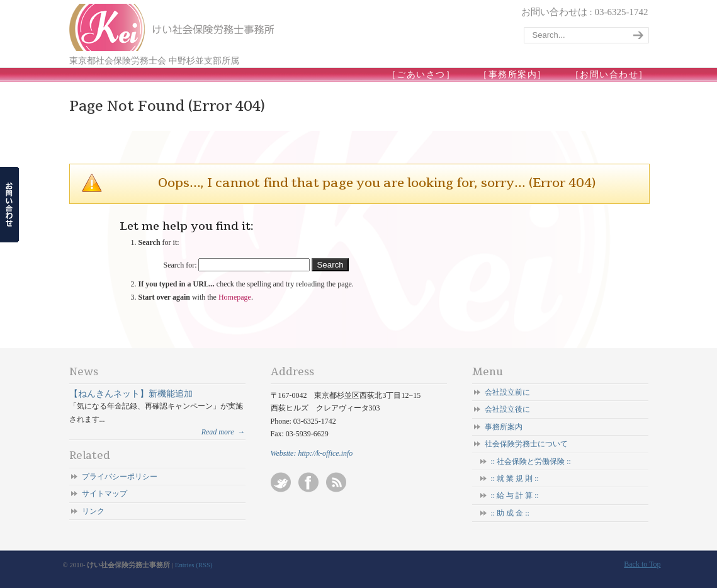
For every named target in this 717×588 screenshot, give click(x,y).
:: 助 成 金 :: (510, 513)
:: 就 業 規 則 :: (515, 478)
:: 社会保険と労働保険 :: (531, 461)
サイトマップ (104, 494)
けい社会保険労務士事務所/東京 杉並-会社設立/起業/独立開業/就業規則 (173, 27)
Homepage (235, 297)
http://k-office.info (325, 453)
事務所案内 (504, 427)
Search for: (180, 265)
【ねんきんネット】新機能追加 (131, 393)
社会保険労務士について (526, 444)
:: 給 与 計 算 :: (515, 495)
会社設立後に (507, 409)
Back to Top (642, 564)
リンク (93, 511)
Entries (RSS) (194, 565)
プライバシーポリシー (120, 477)
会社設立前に (507, 392)
